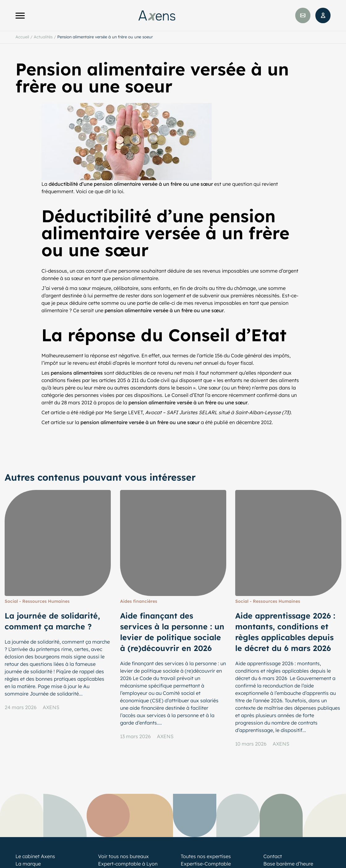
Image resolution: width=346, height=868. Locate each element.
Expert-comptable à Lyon (128, 864)
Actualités (43, 37)
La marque (28, 864)
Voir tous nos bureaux (123, 856)
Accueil (22, 37)
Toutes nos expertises (206, 856)
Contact (273, 856)
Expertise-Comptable (206, 864)
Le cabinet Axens (35, 856)
